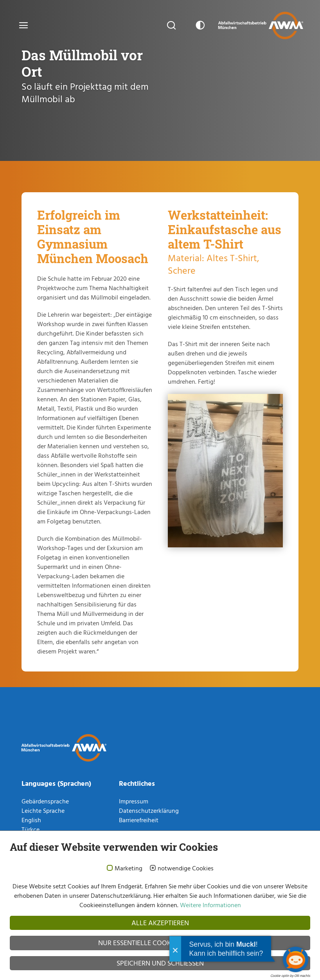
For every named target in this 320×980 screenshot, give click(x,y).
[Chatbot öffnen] (296, 959)
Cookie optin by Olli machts (290, 975)
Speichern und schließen (160, 963)
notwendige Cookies (186, 868)
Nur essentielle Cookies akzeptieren (160, 943)
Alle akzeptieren (160, 923)
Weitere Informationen (210, 905)
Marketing (129, 868)
